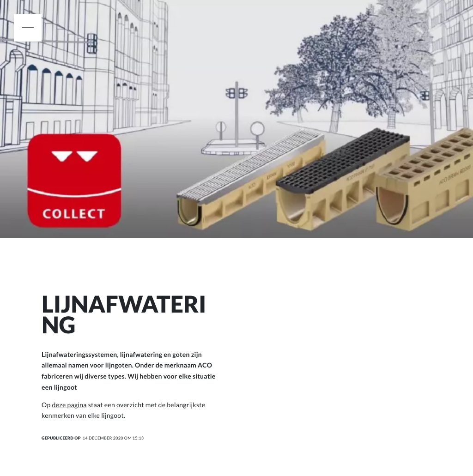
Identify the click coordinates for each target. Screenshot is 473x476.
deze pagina (69, 405)
